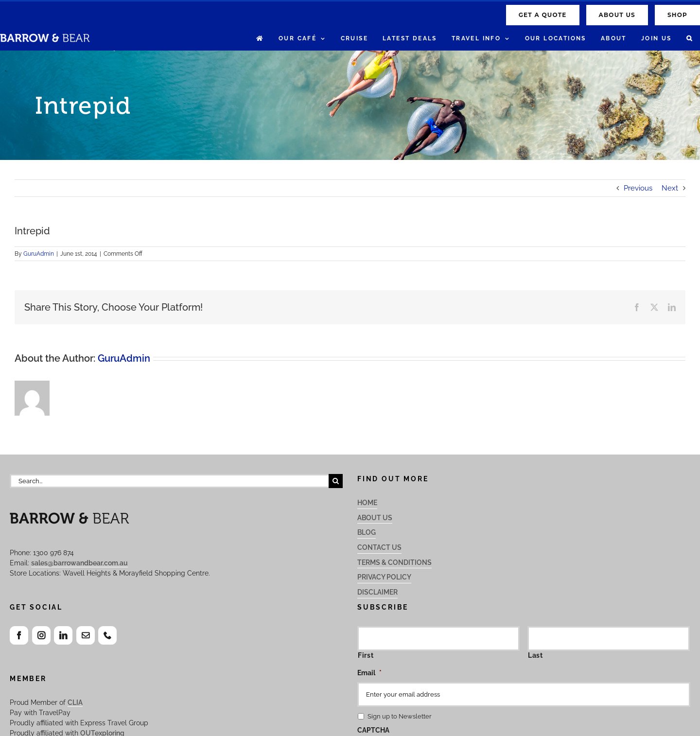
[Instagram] (41, 635)
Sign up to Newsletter (400, 716)
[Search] (336, 481)
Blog (367, 532)
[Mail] (86, 635)
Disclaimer (377, 592)
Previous (638, 188)
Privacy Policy (384, 577)
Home (367, 503)
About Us (375, 518)
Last (535, 655)
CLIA (75, 702)
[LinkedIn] (63, 635)
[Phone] (107, 635)
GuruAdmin (39, 254)
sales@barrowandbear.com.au (79, 563)
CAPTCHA (373, 730)
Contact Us (379, 547)
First (366, 655)
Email (369, 673)
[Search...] (169, 481)
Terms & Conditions (394, 562)
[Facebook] (19, 635)
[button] (690, 39)
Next (670, 188)
